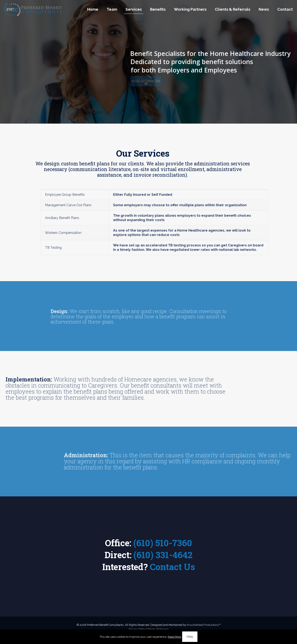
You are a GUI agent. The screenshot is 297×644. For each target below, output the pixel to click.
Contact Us (172, 567)
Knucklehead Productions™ (204, 625)
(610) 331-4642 (163, 555)
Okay (190, 637)
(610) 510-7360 (163, 543)
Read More (174, 637)
